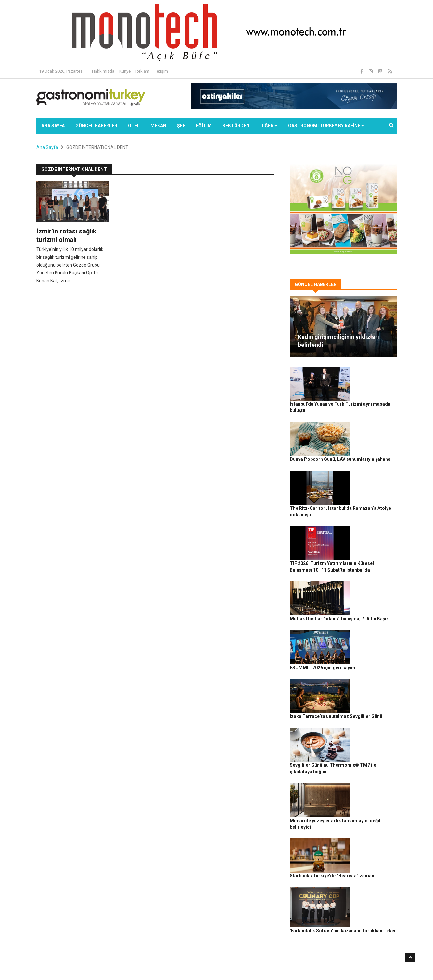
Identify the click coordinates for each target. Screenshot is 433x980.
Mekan (158, 126)
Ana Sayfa (53, 126)
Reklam (142, 71)
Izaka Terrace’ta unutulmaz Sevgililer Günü (370, 591)
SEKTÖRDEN (236, 126)
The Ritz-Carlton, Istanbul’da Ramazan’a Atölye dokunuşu (372, 448)
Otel (134, 126)
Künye (125, 71)
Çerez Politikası (347, 964)
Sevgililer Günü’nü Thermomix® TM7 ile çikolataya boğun (371, 627)
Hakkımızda (103, 71)
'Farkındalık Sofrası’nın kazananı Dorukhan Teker (370, 735)
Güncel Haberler (96, 126)
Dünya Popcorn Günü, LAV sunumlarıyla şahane (371, 412)
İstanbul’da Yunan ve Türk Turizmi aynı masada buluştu (370, 376)
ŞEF (181, 126)
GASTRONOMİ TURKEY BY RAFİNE (326, 126)
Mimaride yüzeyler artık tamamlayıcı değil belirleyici (368, 663)
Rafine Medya (108, 964)
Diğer (269, 126)
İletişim (161, 71)
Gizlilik (323, 964)
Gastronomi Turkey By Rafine (151, 964)
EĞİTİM (204, 126)
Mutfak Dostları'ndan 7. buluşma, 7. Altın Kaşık (371, 520)
